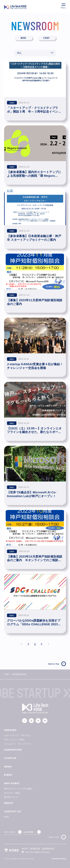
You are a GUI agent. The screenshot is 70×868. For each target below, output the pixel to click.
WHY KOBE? (12, 783)
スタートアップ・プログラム (17, 735)
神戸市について (11, 797)
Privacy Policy (59, 859)
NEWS (8, 767)
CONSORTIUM (13, 750)
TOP (7, 674)
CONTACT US (13, 811)
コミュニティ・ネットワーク (17, 744)
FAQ (6, 817)
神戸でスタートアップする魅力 (18, 789)
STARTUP (10, 758)
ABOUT (9, 803)
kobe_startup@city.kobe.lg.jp (37, 852)
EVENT (8, 775)
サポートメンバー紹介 (14, 740)
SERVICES (10, 730)
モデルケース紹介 (12, 793)
